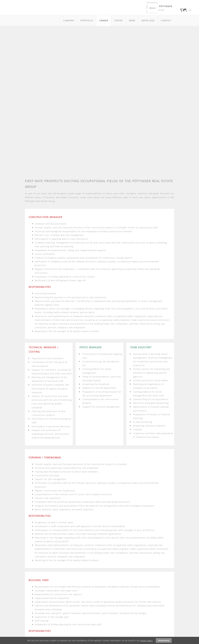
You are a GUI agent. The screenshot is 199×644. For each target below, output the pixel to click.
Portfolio (87, 20)
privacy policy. (146, 640)
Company (69, 20)
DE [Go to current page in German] (190, 10)
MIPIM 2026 (148, 20)
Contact (166, 20)
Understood (164, 640)
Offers (118, 20)
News (132, 20)
